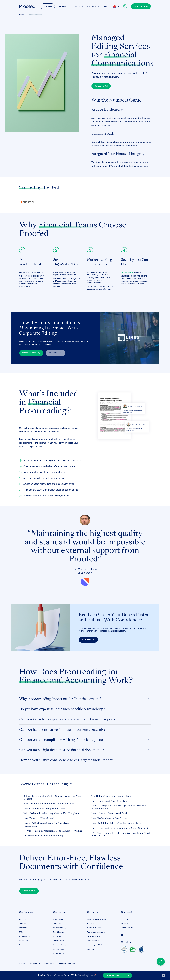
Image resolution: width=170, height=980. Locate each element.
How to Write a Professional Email (109, 814)
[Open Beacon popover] (161, 962)
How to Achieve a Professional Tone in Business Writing (53, 831)
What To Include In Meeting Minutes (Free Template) (51, 814)
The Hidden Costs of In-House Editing (43, 836)
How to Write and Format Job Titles (110, 801)
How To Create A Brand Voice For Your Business (49, 804)
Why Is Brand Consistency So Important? (45, 809)
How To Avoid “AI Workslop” (39, 818)
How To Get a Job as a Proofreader (109, 818)
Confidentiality (127, 272)
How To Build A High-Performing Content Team (116, 823)
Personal (63, 6)
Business (48, 6)
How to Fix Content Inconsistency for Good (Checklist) (120, 828)
